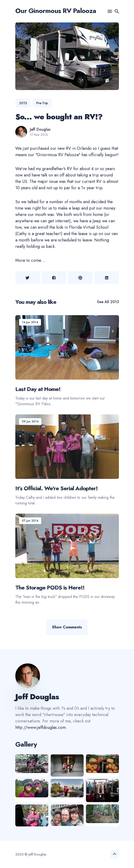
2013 (23, 103)
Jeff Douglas (40, 129)
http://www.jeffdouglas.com (41, 727)
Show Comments (67, 627)
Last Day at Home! (38, 389)
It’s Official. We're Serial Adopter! (57, 488)
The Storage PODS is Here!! (50, 587)
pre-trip (42, 103)
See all (108, 302)
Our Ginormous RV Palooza (56, 11)
